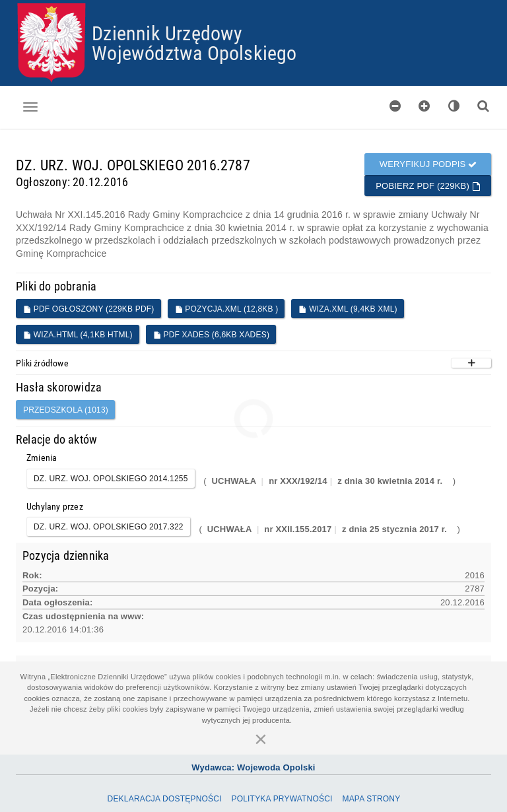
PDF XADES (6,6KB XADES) (211, 335)
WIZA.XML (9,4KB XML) (348, 309)
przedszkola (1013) (66, 410)
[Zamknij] (261, 739)
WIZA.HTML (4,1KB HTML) (78, 335)
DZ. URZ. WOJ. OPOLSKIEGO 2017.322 (109, 527)
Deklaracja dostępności (165, 799)
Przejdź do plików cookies (254, 4)
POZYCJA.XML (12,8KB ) (227, 309)
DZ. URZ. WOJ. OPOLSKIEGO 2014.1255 (111, 479)
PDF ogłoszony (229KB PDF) (89, 309)
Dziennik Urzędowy (167, 33)
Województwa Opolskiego (194, 52)
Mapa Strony (371, 799)
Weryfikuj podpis (428, 164)
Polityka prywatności (282, 799)
